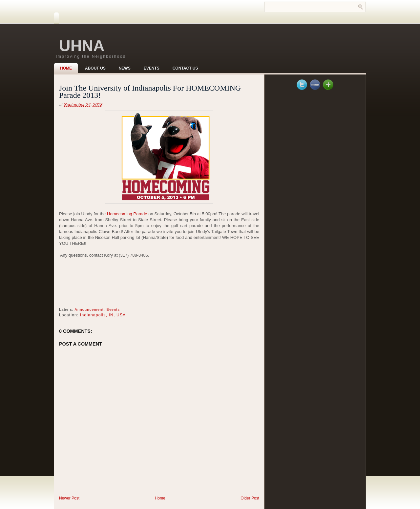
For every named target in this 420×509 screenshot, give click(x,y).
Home (66, 68)
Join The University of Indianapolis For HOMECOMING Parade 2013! (150, 92)
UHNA (82, 46)
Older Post (250, 498)
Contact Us (185, 68)
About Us (95, 68)
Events (152, 68)
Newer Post (69, 498)
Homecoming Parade (127, 214)
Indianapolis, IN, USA (103, 315)
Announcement (89, 309)
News (125, 68)
